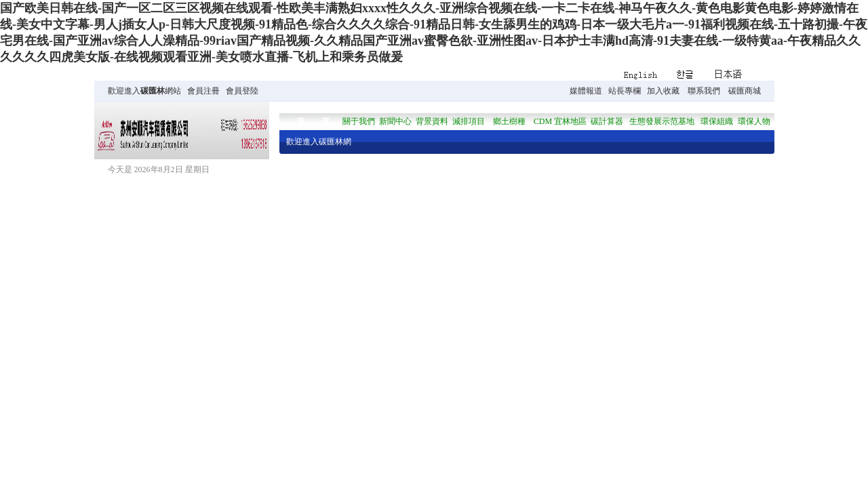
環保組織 (717, 121)
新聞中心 (395, 121)
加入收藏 (663, 91)
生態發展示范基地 (662, 121)
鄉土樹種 (509, 121)
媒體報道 (586, 91)
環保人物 (754, 121)
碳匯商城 (745, 91)
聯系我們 (704, 91)
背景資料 (432, 121)
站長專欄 (625, 91)
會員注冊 (203, 91)
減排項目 (469, 121)
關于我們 (359, 121)
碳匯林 (153, 91)
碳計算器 (607, 121)
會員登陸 (242, 91)
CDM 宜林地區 (560, 121)
